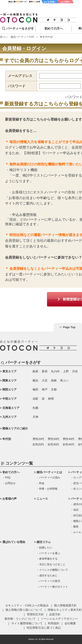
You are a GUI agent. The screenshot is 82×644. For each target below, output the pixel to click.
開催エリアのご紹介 (15, 428)
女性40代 (68, 444)
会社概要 (70, 623)
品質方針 (55, 614)
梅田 (35, 389)
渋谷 (75, 371)
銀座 (35, 371)
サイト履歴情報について (27, 623)
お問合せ (10, 483)
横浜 (35, 381)
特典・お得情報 (48, 489)
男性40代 (69, 439)
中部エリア (10, 399)
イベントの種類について (54, 570)
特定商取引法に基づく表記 (44, 628)
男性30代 (53, 439)
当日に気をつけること (52, 564)
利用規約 (54, 623)
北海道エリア (11, 408)
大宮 (45, 381)
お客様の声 (10, 499)
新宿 (45, 371)
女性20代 (38, 444)
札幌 (35, 408)
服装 (76, 527)
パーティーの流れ (50, 478)
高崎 (54, 381)
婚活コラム (44, 542)
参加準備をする (48, 559)
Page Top (69, 327)
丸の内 (55, 371)
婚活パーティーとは (49, 472)
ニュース (42, 499)
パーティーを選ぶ (50, 553)
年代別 (7, 439)
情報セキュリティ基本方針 (65, 610)
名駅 (35, 399)
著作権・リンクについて (20, 619)
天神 (35, 417)
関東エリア (10, 381)
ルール (77, 532)
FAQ (8, 478)
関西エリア (10, 389)
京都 (54, 389)
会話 (76, 510)
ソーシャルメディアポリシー (59, 619)
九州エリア (10, 417)
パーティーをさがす (20, 28)
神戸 (45, 389)
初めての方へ (11, 472)
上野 (66, 371)
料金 (42, 483)
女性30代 (53, 444)
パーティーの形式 (50, 581)
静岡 (51, 399)
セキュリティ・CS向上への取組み (27, 605)
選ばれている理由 (14, 542)
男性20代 (38, 439)
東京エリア (10, 371)
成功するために (48, 576)
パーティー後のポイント (54, 587)
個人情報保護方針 (65, 605)
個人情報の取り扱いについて (24, 610)
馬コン (64, 381)
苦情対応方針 (35, 614)
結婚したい (46, 548)
